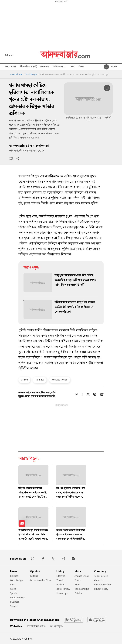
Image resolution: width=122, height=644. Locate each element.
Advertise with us (103, 584)
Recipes (60, 584)
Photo (78, 580)
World (13, 589)
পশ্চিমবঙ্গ (60, 67)
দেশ (72, 67)
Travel (59, 580)
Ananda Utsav (82, 576)
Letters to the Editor (41, 580)
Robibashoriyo (82, 589)
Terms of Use (101, 576)
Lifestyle (61, 576)
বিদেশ (81, 67)
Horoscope (62, 593)
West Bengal (31, 74)
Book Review (63, 589)
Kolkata (40, 380)
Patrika (78, 593)
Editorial (34, 576)
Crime (24, 380)
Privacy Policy (101, 589)
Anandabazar (16, 74)
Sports (14, 593)
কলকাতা (45, 67)
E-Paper (9, 55)
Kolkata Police (60, 380)
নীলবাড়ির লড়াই (28, 67)
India (13, 584)
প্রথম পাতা (10, 67)
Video (77, 584)
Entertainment (18, 597)
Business (15, 602)
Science (14, 606)
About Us (99, 580)
